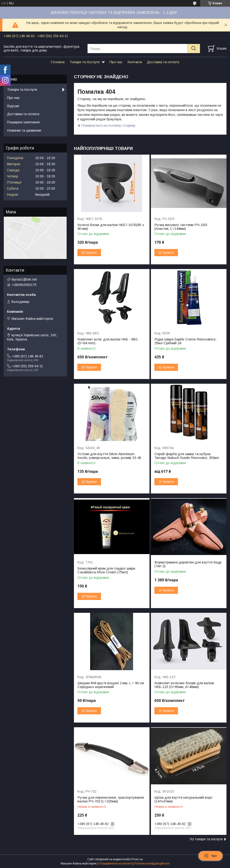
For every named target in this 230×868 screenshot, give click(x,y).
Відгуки (13, 106)
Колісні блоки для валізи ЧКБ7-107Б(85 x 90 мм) (111, 227)
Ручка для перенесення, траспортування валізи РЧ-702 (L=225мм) (111, 799)
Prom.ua (137, 859)
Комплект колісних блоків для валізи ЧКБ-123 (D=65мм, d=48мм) (184, 685)
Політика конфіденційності (152, 864)
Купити (91, 253)
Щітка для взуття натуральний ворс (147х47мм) (184, 799)
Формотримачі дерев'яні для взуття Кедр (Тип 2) (188, 564)
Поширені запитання (23, 122)
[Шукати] (194, 49)
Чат (211, 856)
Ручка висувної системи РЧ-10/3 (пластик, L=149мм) (181, 227)
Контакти (135, 62)
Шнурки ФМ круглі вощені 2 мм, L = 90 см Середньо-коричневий (111, 685)
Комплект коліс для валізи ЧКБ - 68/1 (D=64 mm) (108, 341)
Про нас (116, 62)
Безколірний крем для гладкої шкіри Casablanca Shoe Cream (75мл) (106, 570)
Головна (58, 62)
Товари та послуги (84, 62)
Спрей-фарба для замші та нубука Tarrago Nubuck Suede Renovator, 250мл (187, 456)
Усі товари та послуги (206, 839)
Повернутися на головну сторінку (109, 125)
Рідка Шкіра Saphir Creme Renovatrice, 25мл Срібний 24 (185, 341)
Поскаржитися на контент (115, 864)
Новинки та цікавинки (24, 130)
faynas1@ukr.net (24, 279)
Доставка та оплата (163, 62)
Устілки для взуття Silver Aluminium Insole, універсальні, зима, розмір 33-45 (109, 456)
